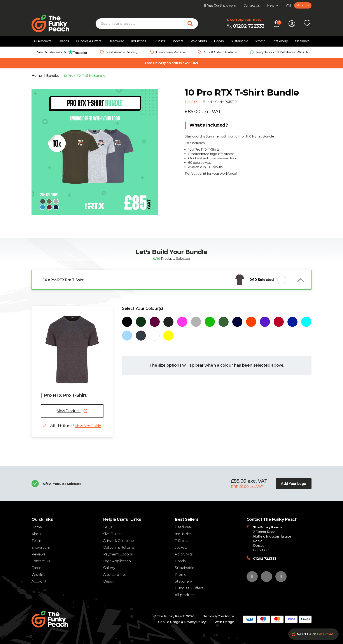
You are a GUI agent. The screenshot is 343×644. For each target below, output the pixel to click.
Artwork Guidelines (119, 541)
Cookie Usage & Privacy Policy (182, 622)
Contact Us (41, 561)
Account (39, 581)
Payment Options (118, 554)
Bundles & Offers (89, 41)
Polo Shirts (199, 41)
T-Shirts (159, 41)
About (37, 534)
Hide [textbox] (300, 5)
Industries (138, 41)
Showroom (41, 547)
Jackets (178, 41)
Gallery (109, 568)
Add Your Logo (294, 484)
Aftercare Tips (115, 575)
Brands (64, 41)
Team (36, 541)
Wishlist (38, 575)
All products (185, 595)
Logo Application (117, 561)
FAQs (108, 527)
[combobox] (303, 5)
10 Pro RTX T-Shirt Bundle (85, 76)
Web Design (224, 622)
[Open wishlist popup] (307, 24)
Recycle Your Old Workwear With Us (282, 52)
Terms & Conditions (219, 616)
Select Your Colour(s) (143, 308)
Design (109, 581)
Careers (38, 568)
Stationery (280, 41)
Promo (260, 41)
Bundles (53, 76)
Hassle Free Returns (171, 52)
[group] (61, 52)
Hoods (219, 41)
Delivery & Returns (119, 547)
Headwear (116, 41)
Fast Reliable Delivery (122, 52)
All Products (42, 41)
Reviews (38, 554)
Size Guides (113, 534)
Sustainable (240, 41)
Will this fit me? (72, 426)
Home (37, 76)
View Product (72, 411)
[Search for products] (193, 24)
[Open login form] (292, 24)
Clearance (302, 41)
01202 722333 (265, 558)
